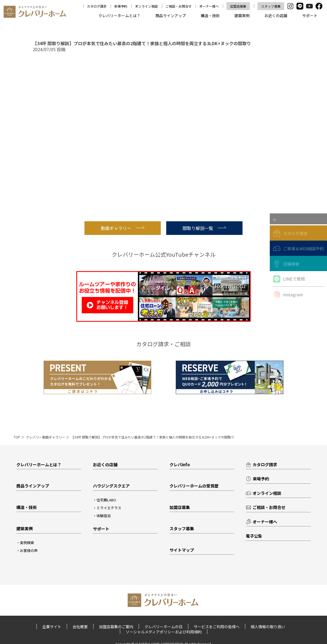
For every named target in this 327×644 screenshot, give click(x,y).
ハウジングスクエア (111, 486)
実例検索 (27, 543)
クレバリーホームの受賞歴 (194, 486)
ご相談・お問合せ (179, 6)
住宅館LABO (106, 500)
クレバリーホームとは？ (119, 16)
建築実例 (242, 16)
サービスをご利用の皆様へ (216, 627)
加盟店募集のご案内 (116, 627)
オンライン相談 (147, 6)
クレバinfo (180, 464)
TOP (17, 437)
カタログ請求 (97, 6)
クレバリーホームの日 (163, 627)
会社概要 (80, 627)
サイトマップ (182, 550)
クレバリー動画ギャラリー (46, 437)
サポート (310, 16)
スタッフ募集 (271, 6)
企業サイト (52, 627)
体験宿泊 (104, 516)
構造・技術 (210, 16)
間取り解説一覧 (204, 228)
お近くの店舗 (276, 16)
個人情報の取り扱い (268, 627)
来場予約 (121, 6)
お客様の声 (29, 551)
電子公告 (254, 536)
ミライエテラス (109, 508)
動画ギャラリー (123, 228)
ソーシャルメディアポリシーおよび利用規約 (164, 631)
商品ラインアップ (171, 16)
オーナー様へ (209, 6)
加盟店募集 (238, 6)
